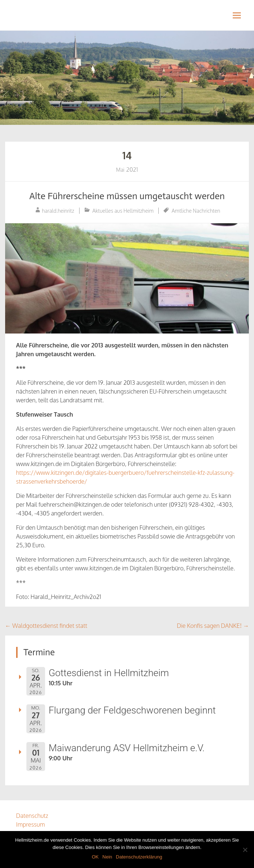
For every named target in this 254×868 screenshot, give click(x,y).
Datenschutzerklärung (139, 857)
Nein (107, 857)
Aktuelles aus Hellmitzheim (123, 211)
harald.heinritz (58, 211)
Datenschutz (32, 816)
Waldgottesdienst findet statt (46, 626)
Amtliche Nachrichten (196, 211)
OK (95, 857)
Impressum (31, 824)
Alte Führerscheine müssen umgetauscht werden (127, 196)
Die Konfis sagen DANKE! (213, 626)
